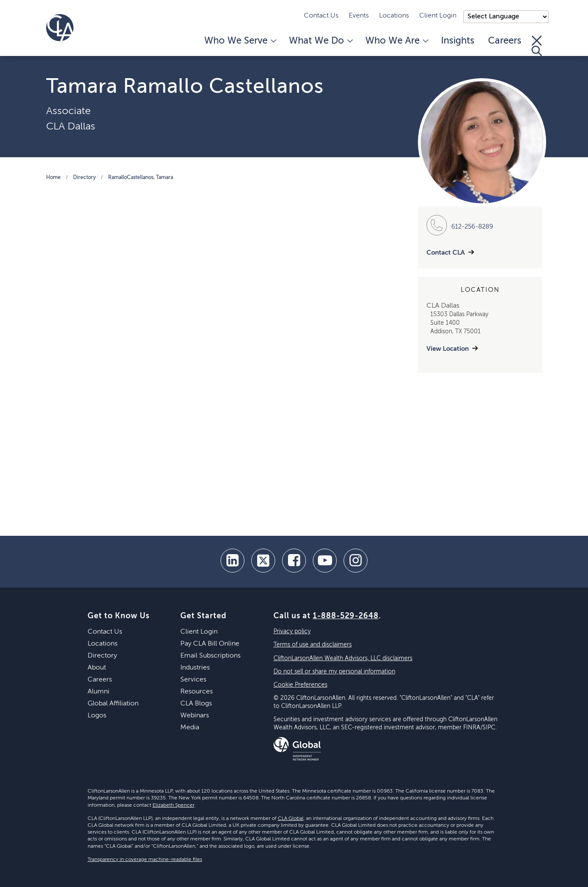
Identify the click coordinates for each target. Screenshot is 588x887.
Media (190, 728)
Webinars (195, 716)
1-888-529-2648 (346, 616)
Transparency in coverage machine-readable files (145, 860)
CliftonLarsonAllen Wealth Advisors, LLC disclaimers (343, 658)
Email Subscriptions (210, 656)
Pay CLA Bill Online (210, 644)
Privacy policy (292, 631)
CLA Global (291, 819)
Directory (84, 178)
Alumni (98, 692)
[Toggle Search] (537, 46)
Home (53, 178)
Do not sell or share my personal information (334, 672)
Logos (97, 716)
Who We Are (396, 41)
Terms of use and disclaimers (313, 645)
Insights (458, 41)
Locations (394, 16)
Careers (505, 41)
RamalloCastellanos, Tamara (141, 178)
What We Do (320, 41)
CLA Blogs (196, 704)
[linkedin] (232, 561)
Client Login (438, 16)
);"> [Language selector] (506, 17)
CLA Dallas (71, 126)
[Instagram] (356, 561)
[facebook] (294, 561)
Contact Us (321, 16)
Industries (195, 668)
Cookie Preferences (300, 685)
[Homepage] (60, 28)
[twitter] (263, 561)
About (97, 668)
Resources (197, 692)
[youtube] (325, 561)
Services (193, 680)
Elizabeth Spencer (173, 805)
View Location (448, 349)
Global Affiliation (113, 704)
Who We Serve (240, 41)
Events (359, 16)
